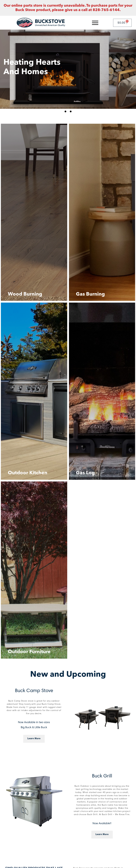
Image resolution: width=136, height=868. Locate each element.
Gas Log (85, 473)
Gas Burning (90, 294)
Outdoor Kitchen (28, 473)
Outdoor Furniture (29, 652)
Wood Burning (25, 294)
